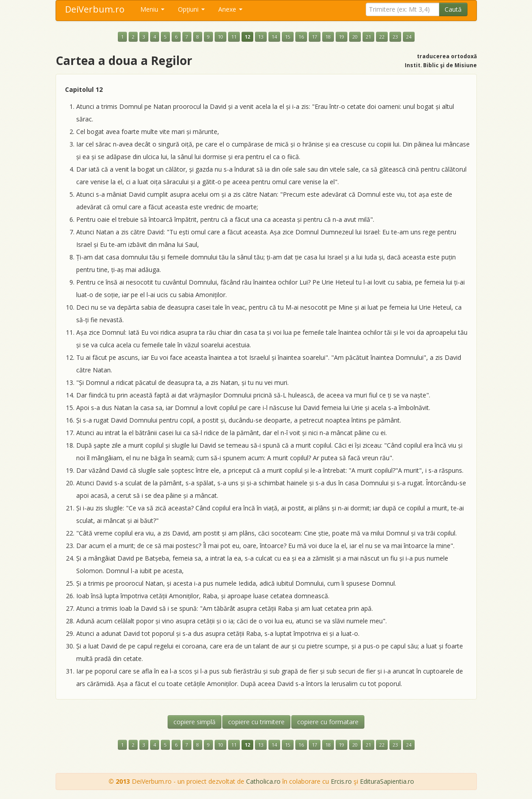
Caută (453, 9)
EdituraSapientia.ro (387, 781)
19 (342, 37)
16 (301, 37)
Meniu (152, 9)
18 (328, 37)
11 (234, 37)
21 (368, 37)
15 (288, 37)
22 (382, 37)
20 (355, 37)
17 (315, 37)
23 (395, 37)
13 (261, 37)
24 (409, 37)
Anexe (230, 9)
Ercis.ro (341, 781)
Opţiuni (191, 9)
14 (274, 37)
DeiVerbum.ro (95, 9)
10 (221, 37)
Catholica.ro (263, 781)
